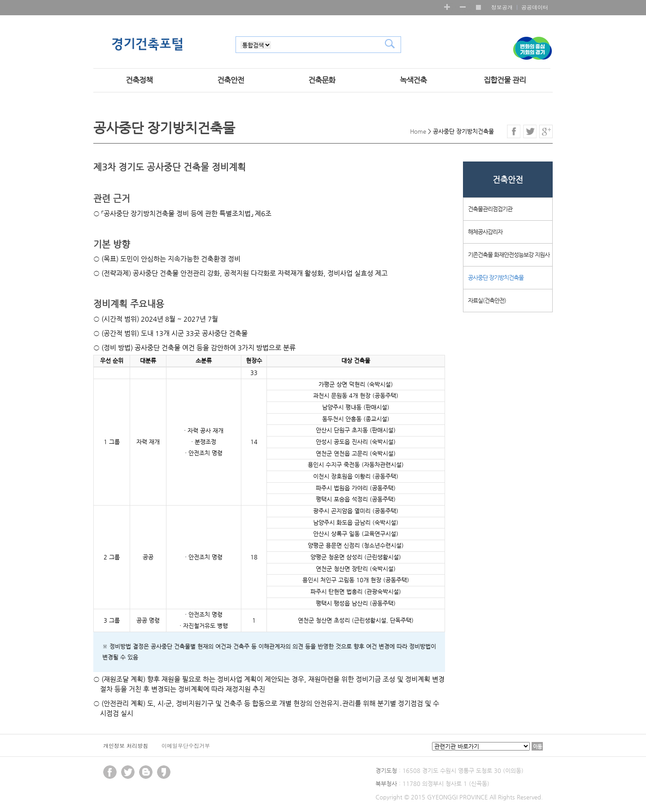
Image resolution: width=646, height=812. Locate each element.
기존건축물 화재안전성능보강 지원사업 (509, 259)
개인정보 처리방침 (126, 745)
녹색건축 (413, 80)
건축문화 (322, 80)
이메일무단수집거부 (186, 745)
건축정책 (139, 80)
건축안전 (231, 80)
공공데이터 (535, 7)
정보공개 (502, 7)
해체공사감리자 (485, 232)
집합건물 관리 (505, 80)
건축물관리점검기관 (490, 209)
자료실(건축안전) (487, 300)
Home (418, 131)
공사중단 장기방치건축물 (496, 277)
